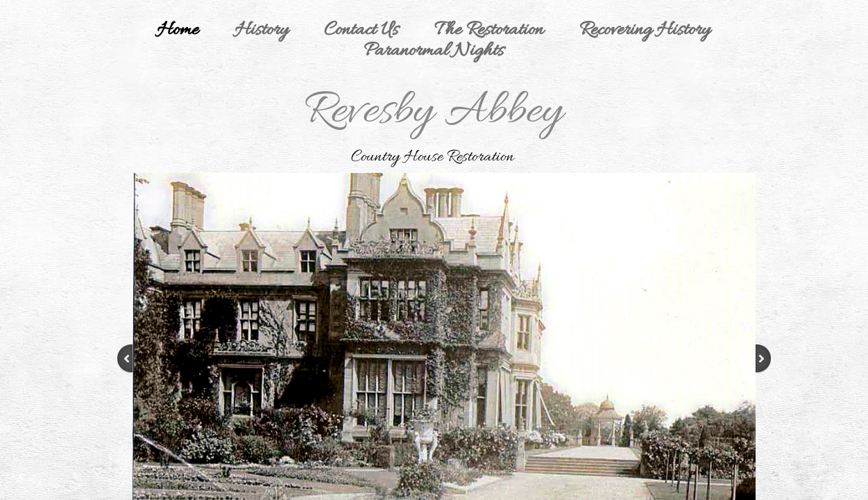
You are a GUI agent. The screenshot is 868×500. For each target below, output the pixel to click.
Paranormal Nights (434, 51)
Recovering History (645, 31)
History (261, 31)
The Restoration (489, 31)
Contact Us (361, 31)
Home (178, 31)
